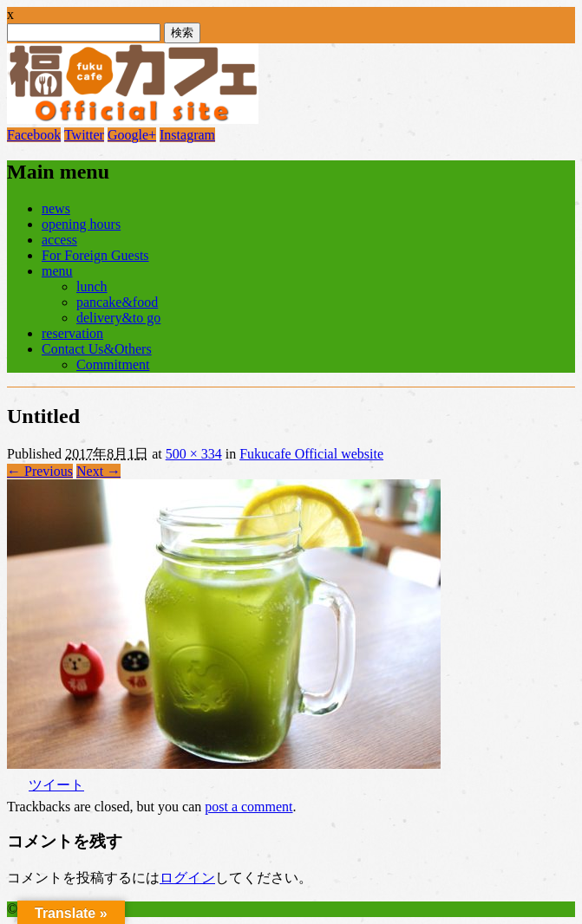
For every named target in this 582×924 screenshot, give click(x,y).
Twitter (84, 135)
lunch (92, 286)
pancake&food (117, 302)
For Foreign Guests (95, 255)
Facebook (34, 135)
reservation (72, 333)
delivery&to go (118, 318)
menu (57, 271)
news (56, 208)
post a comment (248, 807)
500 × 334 (194, 454)
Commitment (113, 364)
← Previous (40, 471)
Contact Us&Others (97, 349)
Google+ (132, 135)
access (59, 240)
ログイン (187, 878)
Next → (98, 471)
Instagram (187, 135)
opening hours (81, 224)
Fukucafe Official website (311, 454)
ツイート (56, 785)
